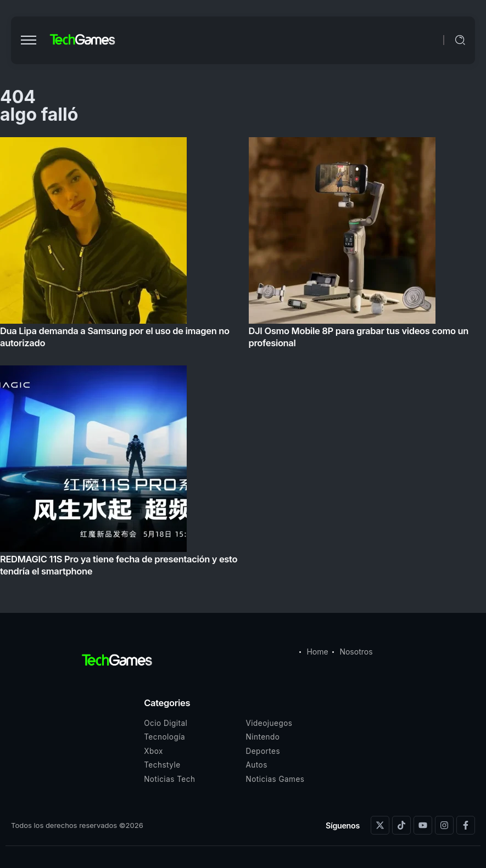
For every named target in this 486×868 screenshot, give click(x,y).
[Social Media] (380, 825)
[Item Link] (243, 360)
